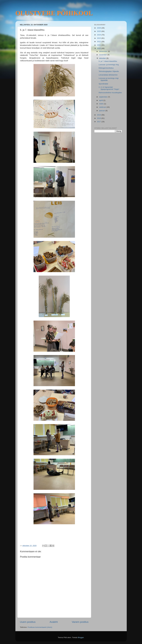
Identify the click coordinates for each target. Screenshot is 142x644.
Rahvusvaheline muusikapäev (110, 93)
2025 (99, 31)
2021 (99, 45)
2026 (99, 28)
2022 (99, 42)
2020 (99, 48)
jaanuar (102, 111)
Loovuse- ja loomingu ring (109, 65)
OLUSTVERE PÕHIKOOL (54, 13)
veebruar (103, 107)
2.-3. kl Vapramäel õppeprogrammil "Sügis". (109, 88)
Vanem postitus (80, 622)
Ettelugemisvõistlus (106, 68)
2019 (99, 115)
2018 (99, 118)
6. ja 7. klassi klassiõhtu (108, 61)
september (104, 97)
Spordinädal (103, 84)
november (103, 55)
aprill (101, 100)
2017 (99, 122)
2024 (99, 35)
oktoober (103, 58)
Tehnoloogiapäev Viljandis (109, 71)
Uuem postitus (28, 622)
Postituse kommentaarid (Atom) (40, 627)
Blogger (81, 637)
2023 (99, 38)
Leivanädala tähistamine (108, 75)
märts (102, 104)
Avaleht (54, 622)
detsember (104, 51)
